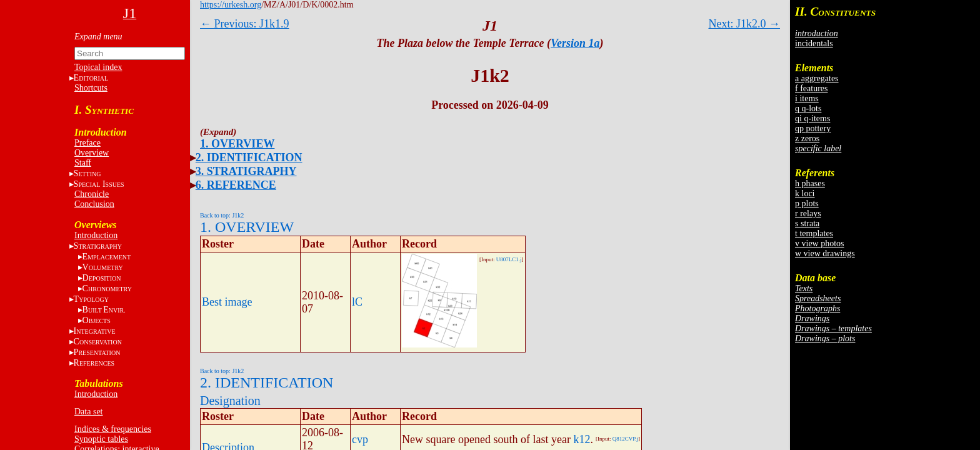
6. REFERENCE (236, 185)
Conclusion (94, 204)
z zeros (807, 138)
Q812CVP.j (625, 439)
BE (104, 310)
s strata (807, 223)
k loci (805, 193)
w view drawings (825, 253)
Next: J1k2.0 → (745, 24)
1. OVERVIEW (237, 144)
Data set (88, 412)
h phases (810, 183)
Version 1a (575, 43)
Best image (227, 302)
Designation (230, 401)
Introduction (96, 235)
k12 (582, 439)
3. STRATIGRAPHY (246, 171)
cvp (360, 439)
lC (357, 302)
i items (807, 98)
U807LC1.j (509, 259)
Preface (87, 143)
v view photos (820, 243)
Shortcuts (91, 88)
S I (99, 184)
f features (811, 88)
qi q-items (812, 118)
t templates (814, 233)
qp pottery (813, 128)
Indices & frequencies (113, 429)
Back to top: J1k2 (222, 215)
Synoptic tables (101, 439)
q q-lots (808, 108)
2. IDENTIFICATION (249, 157)
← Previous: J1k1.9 (245, 24)
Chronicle (92, 194)
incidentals (814, 43)
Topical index (98, 67)
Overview (92, 153)
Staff (83, 163)
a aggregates (817, 78)
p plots (807, 203)
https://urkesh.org (231, 5)
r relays (808, 213)
